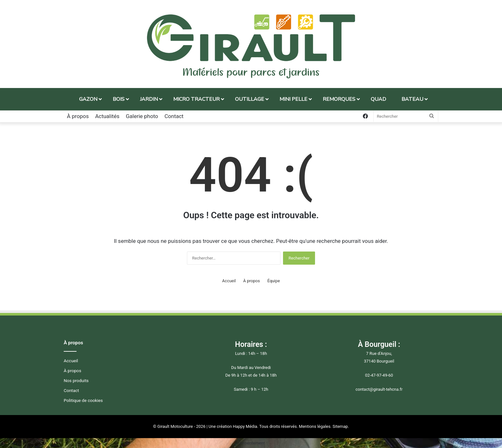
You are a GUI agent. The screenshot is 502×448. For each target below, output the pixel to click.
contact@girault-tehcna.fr (379, 389)
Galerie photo (142, 116)
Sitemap (340, 426)
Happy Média (245, 426)
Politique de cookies (83, 400)
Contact (174, 116)
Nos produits (76, 380)
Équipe (274, 281)
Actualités (107, 116)
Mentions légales (315, 426)
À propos (78, 116)
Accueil (229, 281)
